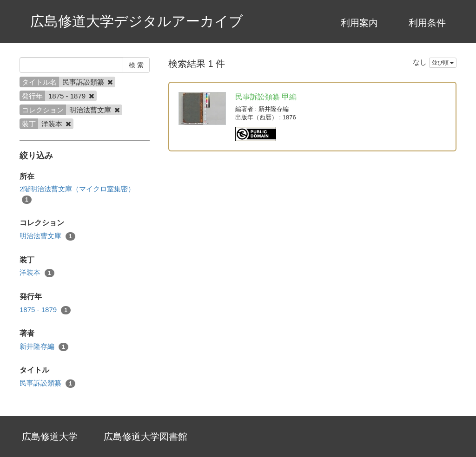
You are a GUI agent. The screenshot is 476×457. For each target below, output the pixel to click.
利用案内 (359, 23)
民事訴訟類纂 (47, 383)
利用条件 (427, 23)
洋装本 (37, 273)
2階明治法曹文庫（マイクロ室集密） (77, 194)
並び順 (443, 63)
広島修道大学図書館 (145, 437)
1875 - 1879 (45, 310)
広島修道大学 (50, 437)
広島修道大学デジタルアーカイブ (137, 21)
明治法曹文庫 (47, 236)
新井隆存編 (44, 347)
